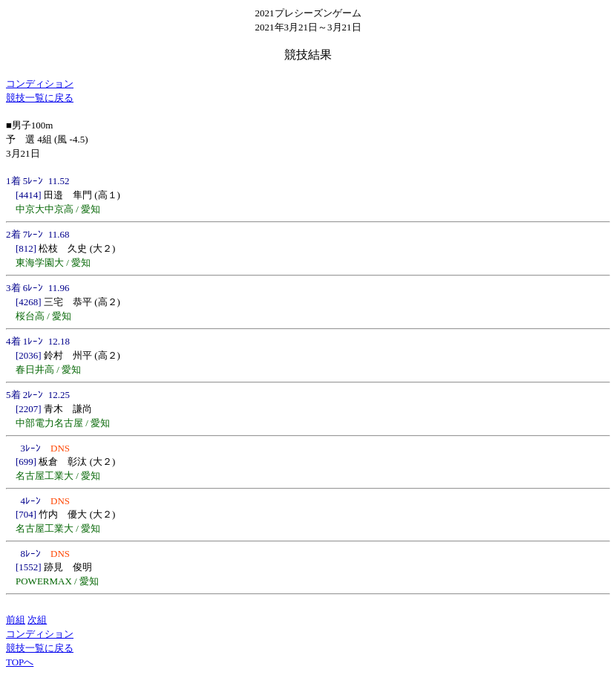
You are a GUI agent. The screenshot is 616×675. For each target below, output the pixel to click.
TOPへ (20, 662)
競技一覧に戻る (40, 98)
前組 (16, 620)
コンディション (40, 84)
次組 (37, 620)
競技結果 (308, 55)
